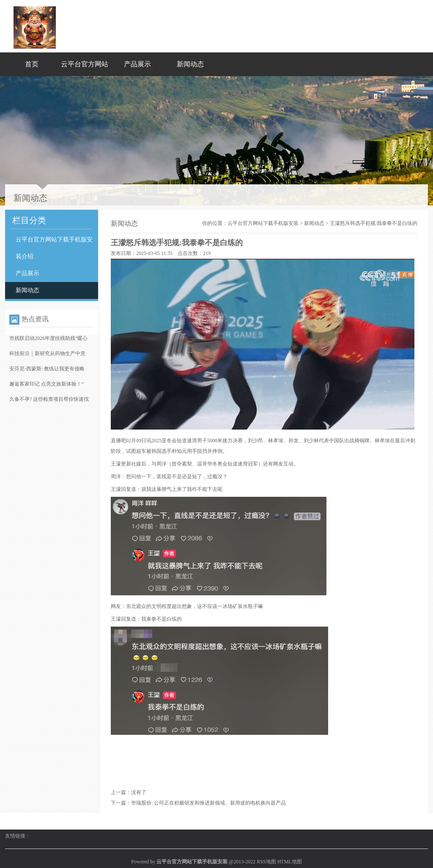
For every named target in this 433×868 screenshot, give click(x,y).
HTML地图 (290, 862)
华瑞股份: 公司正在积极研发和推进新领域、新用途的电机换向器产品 (208, 803)
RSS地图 (266, 862)
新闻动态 (190, 64)
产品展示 (137, 64)
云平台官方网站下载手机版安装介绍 (54, 248)
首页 (32, 64)
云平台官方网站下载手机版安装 (263, 223)
